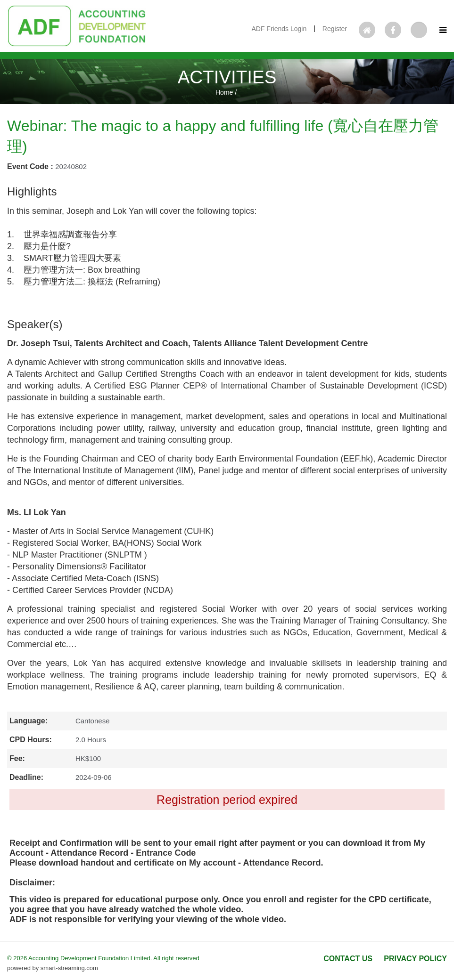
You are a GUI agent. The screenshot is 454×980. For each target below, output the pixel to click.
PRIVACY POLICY (415, 959)
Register (335, 29)
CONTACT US (348, 959)
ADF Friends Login (279, 29)
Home (224, 92)
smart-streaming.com (69, 968)
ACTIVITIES (227, 77)
